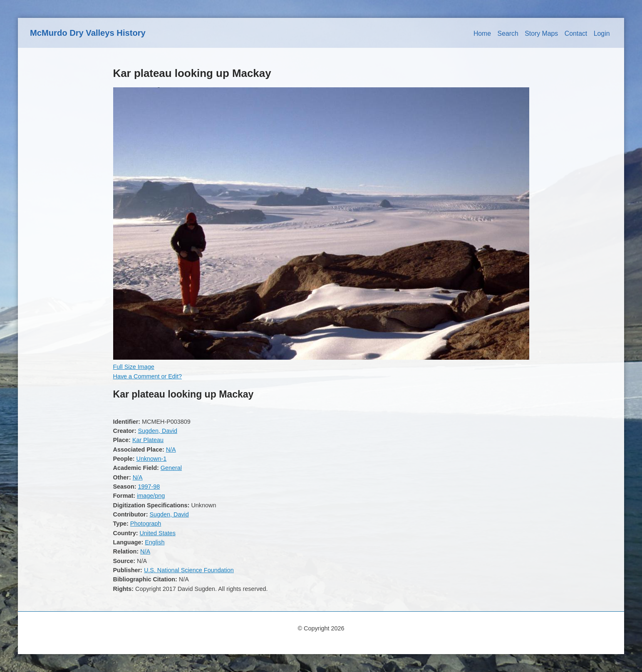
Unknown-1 (151, 459)
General (171, 468)
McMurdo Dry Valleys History (88, 33)
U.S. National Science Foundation (189, 570)
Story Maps (541, 33)
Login (602, 33)
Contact (576, 33)
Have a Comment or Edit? (148, 376)
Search (508, 33)
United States (157, 533)
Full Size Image (134, 367)
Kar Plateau (148, 440)
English (155, 542)
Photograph (146, 524)
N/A (171, 450)
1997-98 (149, 487)
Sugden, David (157, 431)
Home (482, 33)
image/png (151, 496)
